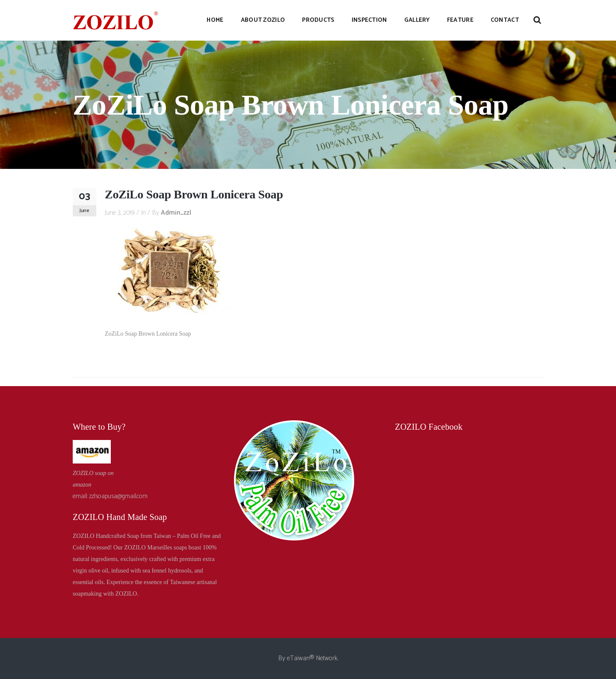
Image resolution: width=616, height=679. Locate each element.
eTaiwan (298, 658)
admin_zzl (176, 213)
